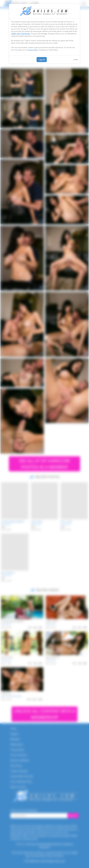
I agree (42, 60)
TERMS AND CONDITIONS (21, 34)
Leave (76, 59)
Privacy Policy (33, 50)
